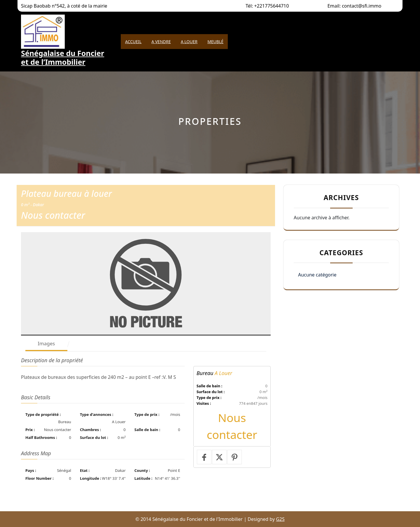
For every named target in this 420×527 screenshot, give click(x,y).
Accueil (133, 42)
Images (46, 343)
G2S (280, 519)
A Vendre (161, 42)
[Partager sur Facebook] (204, 457)
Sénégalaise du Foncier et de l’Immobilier (63, 57)
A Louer (189, 42)
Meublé (215, 42)
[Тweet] (219, 457)
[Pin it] (235, 457)
